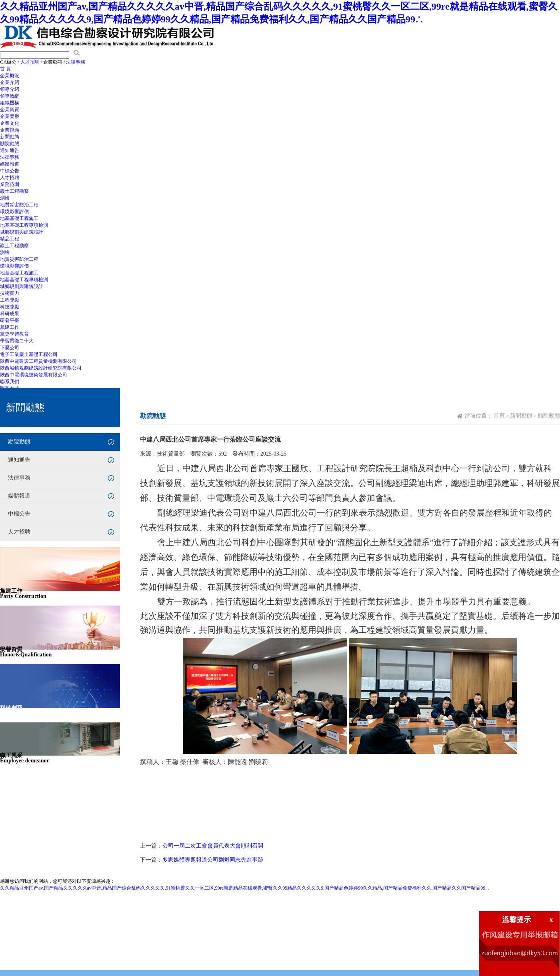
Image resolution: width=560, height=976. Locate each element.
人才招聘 (30, 62)
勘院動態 (10, 144)
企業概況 (10, 76)
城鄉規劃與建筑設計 (22, 232)
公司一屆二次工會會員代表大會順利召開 (213, 846)
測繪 (5, 198)
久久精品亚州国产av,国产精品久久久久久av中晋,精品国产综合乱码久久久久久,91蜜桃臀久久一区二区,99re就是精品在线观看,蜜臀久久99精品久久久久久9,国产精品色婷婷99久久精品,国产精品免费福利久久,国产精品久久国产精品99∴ (245, 888)
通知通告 (10, 150)
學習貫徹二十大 (17, 341)
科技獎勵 (10, 307)
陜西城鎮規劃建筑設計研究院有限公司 (41, 368)
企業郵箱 (53, 62)
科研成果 (10, 314)
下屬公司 (10, 348)
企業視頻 (10, 130)
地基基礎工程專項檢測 (24, 225)
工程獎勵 (10, 300)
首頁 (499, 416)
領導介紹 (10, 89)
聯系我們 (10, 382)
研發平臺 (10, 320)
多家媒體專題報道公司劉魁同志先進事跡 (213, 860)
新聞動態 (10, 137)
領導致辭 (10, 96)
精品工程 (10, 239)
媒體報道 (10, 164)
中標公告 (10, 171)
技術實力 (10, 293)
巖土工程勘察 (14, 191)
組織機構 (10, 103)
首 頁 (5, 69)
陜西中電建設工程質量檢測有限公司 (38, 361)
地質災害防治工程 (19, 205)
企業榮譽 (10, 116)
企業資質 (10, 110)
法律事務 (76, 62)
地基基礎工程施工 (19, 218)
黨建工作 (10, 327)
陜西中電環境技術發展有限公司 (34, 375)
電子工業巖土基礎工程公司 (29, 354)
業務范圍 (10, 184)
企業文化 (10, 123)
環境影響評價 (14, 212)
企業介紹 (10, 82)
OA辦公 (8, 62)
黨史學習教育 (14, 334)
